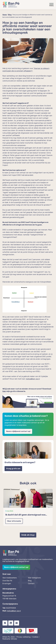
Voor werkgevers (34, 578)
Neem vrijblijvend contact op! (18, 431)
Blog (10, 15)
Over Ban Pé (7, 581)
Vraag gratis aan (13, 469)
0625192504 (11, 608)
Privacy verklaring (23, 637)
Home (5, 15)
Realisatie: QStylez (10, 639)
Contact (31, 584)
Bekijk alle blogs (28, 535)
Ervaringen (7, 584)
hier (4, 391)
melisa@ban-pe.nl (14, 611)
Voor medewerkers (10, 578)
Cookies (35, 637)
